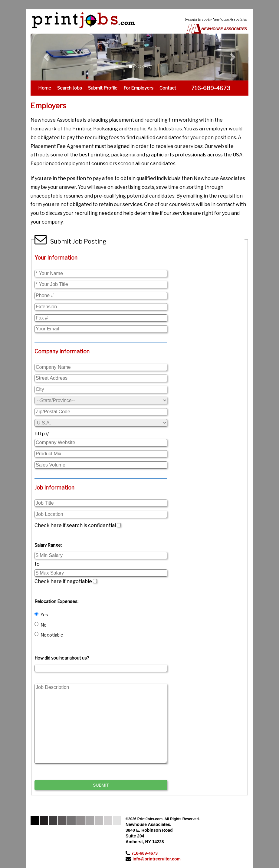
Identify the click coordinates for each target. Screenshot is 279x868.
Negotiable (49, 635)
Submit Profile (103, 88)
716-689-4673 (144, 853)
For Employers (138, 88)
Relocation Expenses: (56, 601)
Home (45, 88)
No (41, 625)
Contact (168, 88)
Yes (41, 614)
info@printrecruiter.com (157, 859)
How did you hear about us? (62, 658)
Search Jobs (70, 88)
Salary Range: (48, 545)
